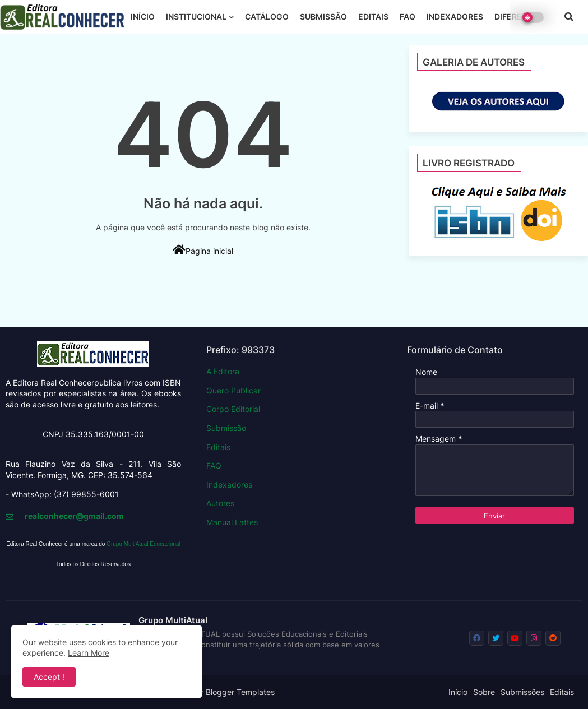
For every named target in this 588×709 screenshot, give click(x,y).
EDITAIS (373, 17)
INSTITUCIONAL (196, 17)
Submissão (226, 428)
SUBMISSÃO (323, 17)
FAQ (408, 17)
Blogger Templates (240, 692)
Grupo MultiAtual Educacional (143, 544)
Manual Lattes (232, 522)
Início (458, 692)
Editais (218, 447)
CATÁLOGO (267, 17)
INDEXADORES (455, 17)
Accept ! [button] (49, 677)
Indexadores (229, 485)
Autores (220, 503)
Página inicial (203, 250)
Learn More (89, 653)
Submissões (522, 692)
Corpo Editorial (233, 409)
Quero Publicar (233, 390)
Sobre (484, 692)
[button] (569, 17)
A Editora (223, 371)
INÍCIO (143, 17)
